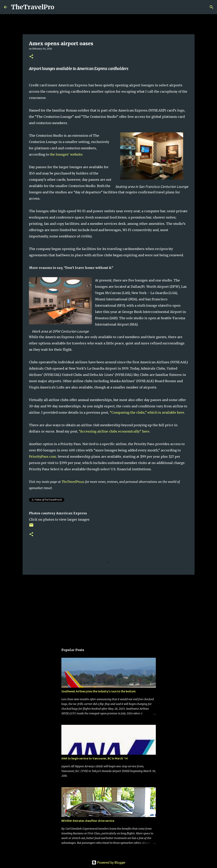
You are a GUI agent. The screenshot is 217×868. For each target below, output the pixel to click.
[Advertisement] (109, 608)
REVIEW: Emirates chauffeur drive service (88, 821)
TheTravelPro (33, 7)
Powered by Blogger (109, 862)
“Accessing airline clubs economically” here (114, 431)
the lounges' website (66, 154)
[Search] (60, 7)
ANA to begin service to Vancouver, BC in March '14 (94, 758)
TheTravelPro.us (73, 482)
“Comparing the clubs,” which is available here (147, 412)
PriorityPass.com (42, 457)
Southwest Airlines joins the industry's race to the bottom (98, 691)
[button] (31, 57)
